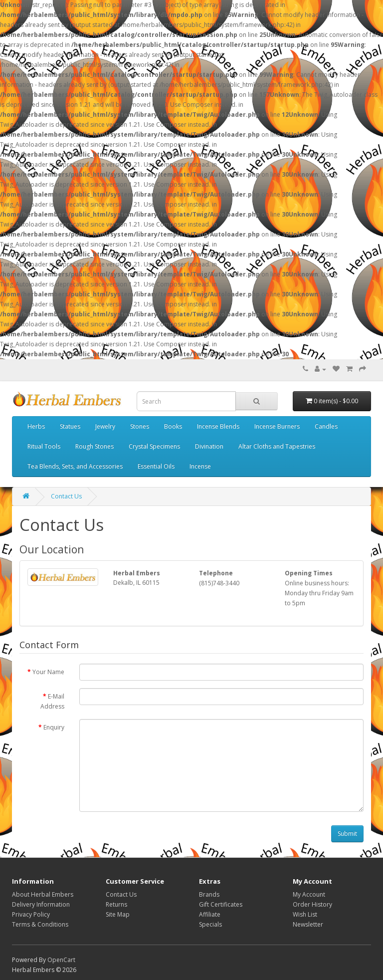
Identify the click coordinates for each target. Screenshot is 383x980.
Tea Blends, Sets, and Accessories (75, 466)
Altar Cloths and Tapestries (277, 446)
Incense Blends (218, 426)
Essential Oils (156, 466)
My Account (309, 894)
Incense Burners (277, 426)
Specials (210, 924)
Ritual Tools (44, 446)
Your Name (48, 672)
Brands (209, 894)
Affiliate (210, 914)
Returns (116, 904)
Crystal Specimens (154, 446)
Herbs (36, 426)
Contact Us (66, 496)
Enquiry (54, 727)
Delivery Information (41, 904)
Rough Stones (95, 446)
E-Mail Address (52, 701)
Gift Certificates (221, 904)
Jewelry (105, 426)
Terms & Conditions (40, 924)
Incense (200, 466)
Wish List (305, 914)
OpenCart (61, 960)
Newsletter (308, 924)
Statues (70, 426)
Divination (209, 446)
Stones (140, 426)
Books (173, 426)
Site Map (118, 914)
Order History (312, 904)
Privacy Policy (31, 914)
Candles (326, 426)
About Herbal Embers (43, 894)
